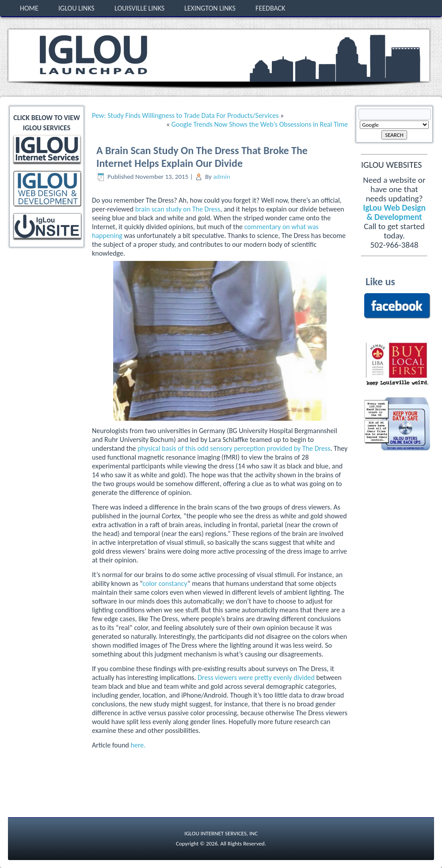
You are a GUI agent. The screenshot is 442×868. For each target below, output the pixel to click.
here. (138, 745)
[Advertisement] (48, 282)
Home (29, 8)
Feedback (270, 8)
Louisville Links (139, 8)
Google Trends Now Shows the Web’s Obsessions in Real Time (260, 124)
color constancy (165, 583)
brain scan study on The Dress (178, 209)
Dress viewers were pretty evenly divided (256, 677)
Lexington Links (210, 8)
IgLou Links (76, 8)
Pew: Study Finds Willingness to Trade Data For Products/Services (185, 115)
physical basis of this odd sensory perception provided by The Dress (234, 448)
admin (221, 177)
